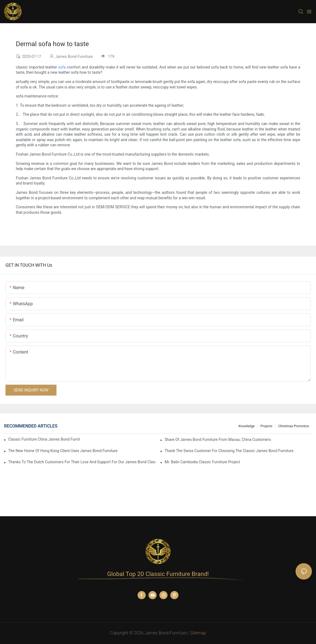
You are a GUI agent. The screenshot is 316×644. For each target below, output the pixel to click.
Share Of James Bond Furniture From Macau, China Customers (218, 440)
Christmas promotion (294, 426)
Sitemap (198, 633)
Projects (266, 426)
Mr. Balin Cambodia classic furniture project (202, 462)
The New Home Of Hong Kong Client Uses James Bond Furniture (63, 451)
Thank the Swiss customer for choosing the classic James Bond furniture (229, 451)
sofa (62, 67)
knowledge (247, 426)
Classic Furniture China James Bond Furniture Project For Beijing (44, 439)
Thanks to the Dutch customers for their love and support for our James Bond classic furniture (82, 462)
